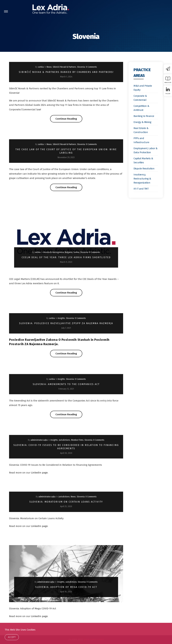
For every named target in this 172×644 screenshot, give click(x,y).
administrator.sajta (39, 440)
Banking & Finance (144, 116)
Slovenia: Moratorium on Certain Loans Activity (66, 502)
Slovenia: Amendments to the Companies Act (66, 384)
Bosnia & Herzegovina (54, 252)
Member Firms (77, 440)
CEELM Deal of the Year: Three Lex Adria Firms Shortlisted (66, 257)
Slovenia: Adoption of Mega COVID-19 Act (66, 587)
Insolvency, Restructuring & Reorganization (142, 179)
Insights (61, 318)
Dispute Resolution (144, 169)
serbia (41, 67)
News (49, 67)
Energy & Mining (142, 122)
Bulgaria (69, 252)
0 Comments (91, 67)
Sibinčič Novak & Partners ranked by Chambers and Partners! (66, 72)
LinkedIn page (39, 473)
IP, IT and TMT (141, 189)
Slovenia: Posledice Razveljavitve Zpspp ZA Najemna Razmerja (66, 323)
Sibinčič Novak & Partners (64, 67)
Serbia (76, 252)
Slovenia (81, 67)
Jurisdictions (64, 440)
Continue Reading (69, 119)
